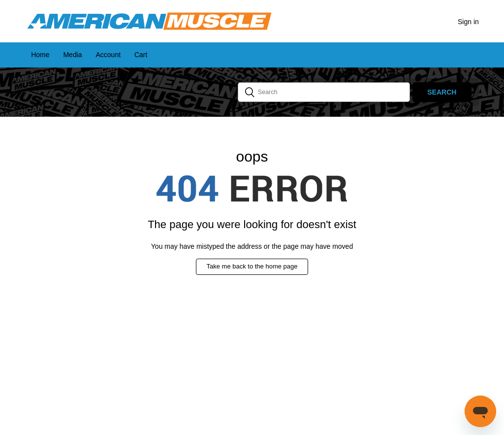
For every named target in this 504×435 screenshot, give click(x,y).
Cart (141, 55)
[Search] (324, 92)
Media (72, 55)
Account (108, 55)
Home (40, 55)
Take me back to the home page (252, 266)
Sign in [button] (468, 22)
